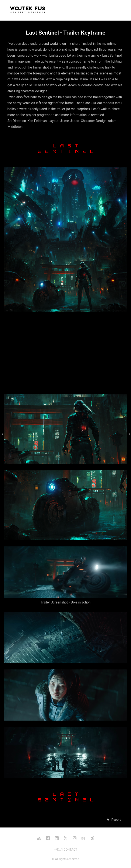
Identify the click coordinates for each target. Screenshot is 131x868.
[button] (113, 820)
